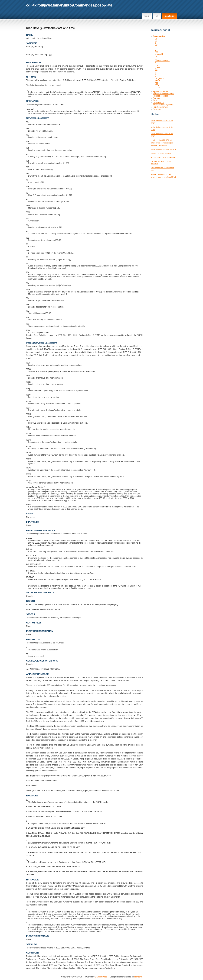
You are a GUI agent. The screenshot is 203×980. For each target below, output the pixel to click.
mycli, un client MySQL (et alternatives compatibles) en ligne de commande (162, 143)
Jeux (155, 100)
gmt (157, 65)
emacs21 (159, 54)
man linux (169, 16)
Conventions (159, 103)
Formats (157, 98)
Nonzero (138, 977)
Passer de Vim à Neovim (161, 153)
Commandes (84, 5)
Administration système (163, 105)
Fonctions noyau (160, 107)
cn (156, 58)
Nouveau (157, 109)
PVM (157, 85)
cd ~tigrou (35, 5)
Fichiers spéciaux (161, 96)
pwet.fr (49, 5)
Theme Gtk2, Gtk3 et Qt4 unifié (163, 157)
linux (68, 5)
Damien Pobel (101, 977)
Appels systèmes (161, 91)
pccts (157, 87)
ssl (156, 70)
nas (157, 83)
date (109, 5)
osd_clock (159, 78)
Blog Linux (155, 114)
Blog (147, 16)
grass (157, 67)
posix (100, 5)
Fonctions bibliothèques (164, 94)
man (60, 5)
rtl (156, 39)
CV (157, 16)
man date (33, 28)
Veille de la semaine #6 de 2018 (164, 149)
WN (157, 45)
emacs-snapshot (162, 61)
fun (156, 52)
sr (156, 41)
